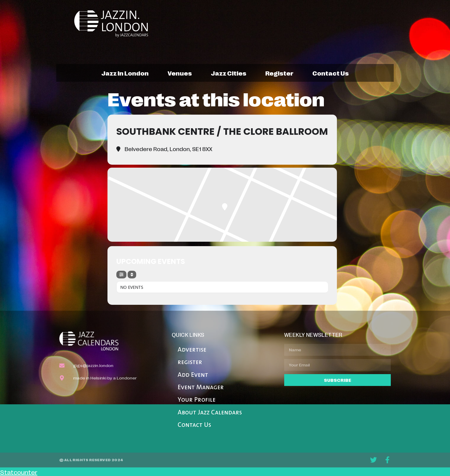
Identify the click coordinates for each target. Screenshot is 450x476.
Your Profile (197, 400)
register (279, 73)
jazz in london (125, 73)
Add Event (193, 375)
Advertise (192, 350)
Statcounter (19, 472)
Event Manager (201, 388)
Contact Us (194, 425)
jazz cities (229, 73)
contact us (331, 73)
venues (180, 73)
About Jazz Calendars (210, 413)
